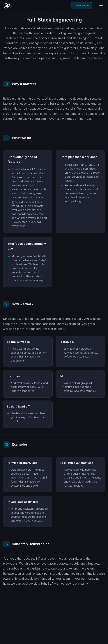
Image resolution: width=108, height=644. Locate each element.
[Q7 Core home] (7, 6)
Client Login (82, 5)
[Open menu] (101, 6)
